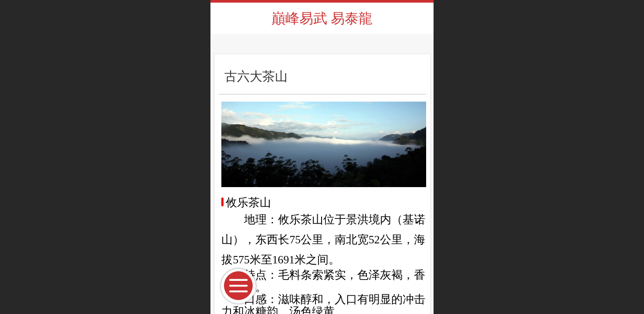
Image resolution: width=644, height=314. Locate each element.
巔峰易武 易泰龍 (322, 18)
